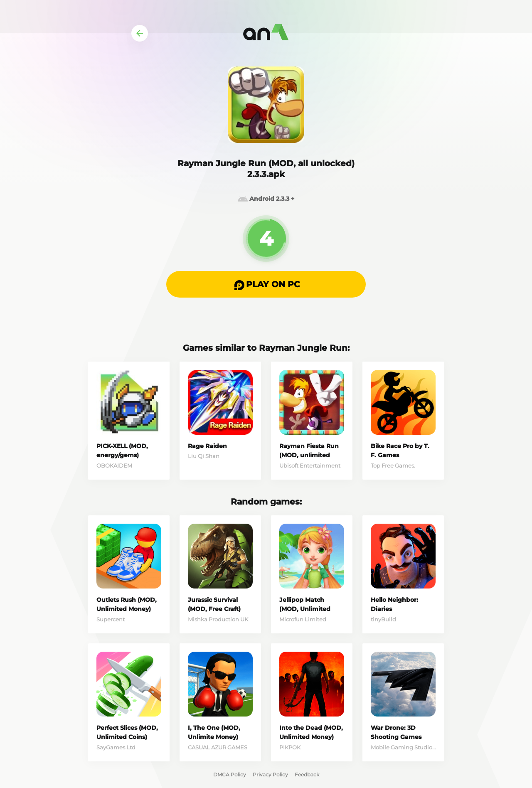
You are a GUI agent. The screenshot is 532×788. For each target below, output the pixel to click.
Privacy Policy (270, 774)
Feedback (307, 774)
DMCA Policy (230, 774)
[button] (266, 284)
